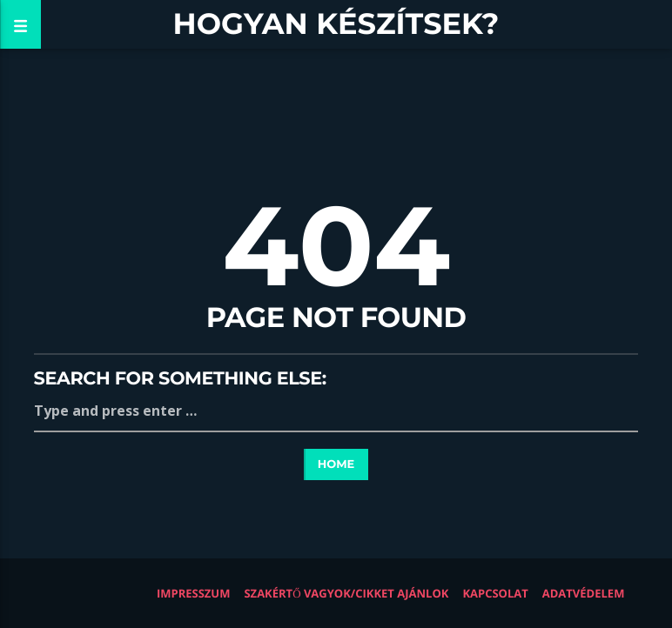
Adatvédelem (584, 593)
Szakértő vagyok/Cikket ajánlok (346, 593)
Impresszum (194, 593)
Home (336, 464)
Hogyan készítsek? (336, 24)
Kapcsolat (495, 593)
